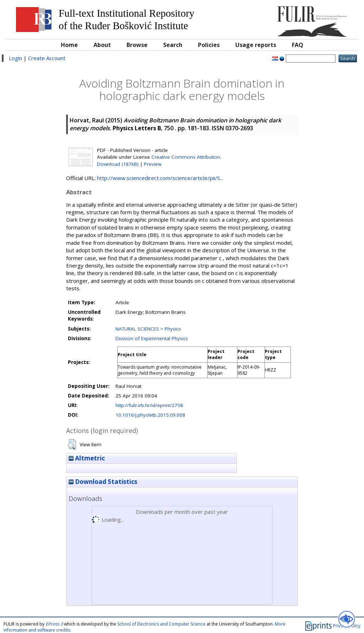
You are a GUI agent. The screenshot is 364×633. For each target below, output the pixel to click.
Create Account (47, 58)
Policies (209, 45)
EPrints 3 (54, 624)
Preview (153, 164)
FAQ (298, 45)
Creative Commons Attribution (186, 157)
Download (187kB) (118, 164)
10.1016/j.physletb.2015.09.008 (150, 415)
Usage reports (256, 45)
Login (15, 58)
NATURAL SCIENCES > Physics (148, 329)
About (102, 45)
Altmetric (87, 458)
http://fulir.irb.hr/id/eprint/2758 (149, 405)
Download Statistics (103, 482)
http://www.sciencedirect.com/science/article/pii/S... (160, 178)
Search (173, 45)
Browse (137, 45)
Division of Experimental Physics (152, 338)
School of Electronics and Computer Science (161, 624)
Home (69, 45)
